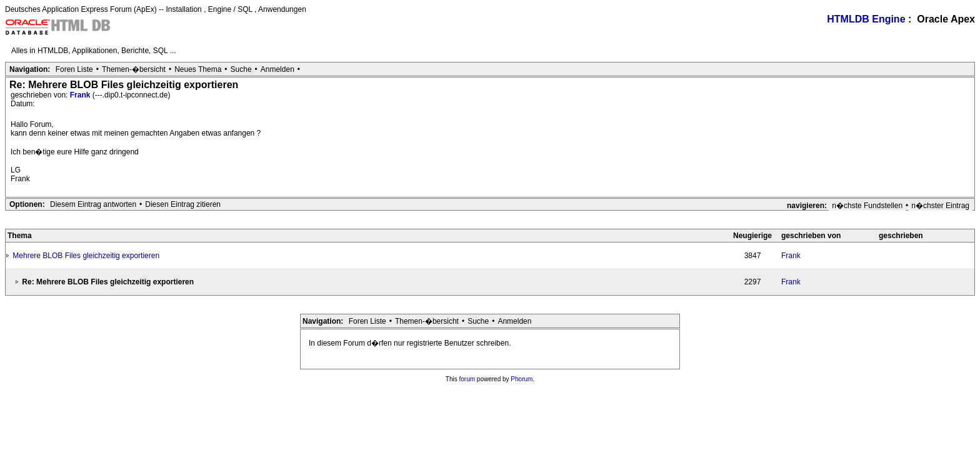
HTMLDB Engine (866, 19)
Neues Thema (198, 69)
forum (467, 379)
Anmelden (277, 69)
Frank (81, 95)
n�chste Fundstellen (867, 206)
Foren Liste (74, 69)
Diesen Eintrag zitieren (183, 204)
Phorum (522, 379)
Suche (241, 69)
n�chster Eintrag (940, 206)
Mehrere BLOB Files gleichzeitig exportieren (86, 256)
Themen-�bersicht (134, 69)
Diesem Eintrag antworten (93, 204)
